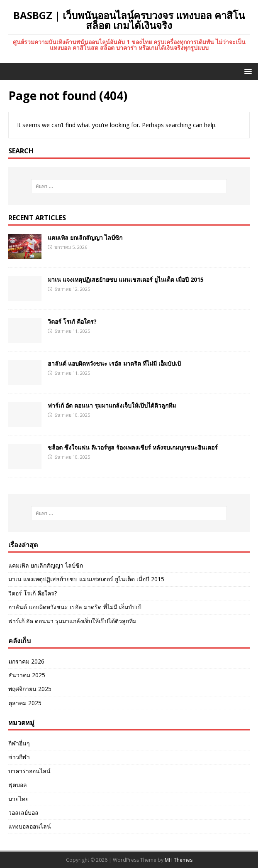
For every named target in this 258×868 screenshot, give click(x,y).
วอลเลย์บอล (23, 813)
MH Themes (179, 860)
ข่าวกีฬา (19, 757)
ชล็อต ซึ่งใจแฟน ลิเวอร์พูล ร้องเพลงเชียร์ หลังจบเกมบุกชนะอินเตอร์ (133, 447)
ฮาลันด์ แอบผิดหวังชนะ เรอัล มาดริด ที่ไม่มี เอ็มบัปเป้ (114, 363)
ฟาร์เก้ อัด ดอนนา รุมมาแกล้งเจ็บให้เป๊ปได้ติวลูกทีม (112, 405)
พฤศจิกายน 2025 (30, 689)
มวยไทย (18, 799)
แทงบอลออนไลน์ (30, 826)
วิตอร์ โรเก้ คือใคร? (72, 321)
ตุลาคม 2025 (25, 703)
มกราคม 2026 (26, 661)
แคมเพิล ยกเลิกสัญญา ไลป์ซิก (85, 237)
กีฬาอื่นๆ (19, 743)
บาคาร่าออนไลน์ (29, 771)
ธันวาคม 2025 (27, 675)
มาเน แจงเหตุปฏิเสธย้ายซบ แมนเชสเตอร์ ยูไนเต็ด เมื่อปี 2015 (126, 279)
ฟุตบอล (18, 785)
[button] (247, 71)
